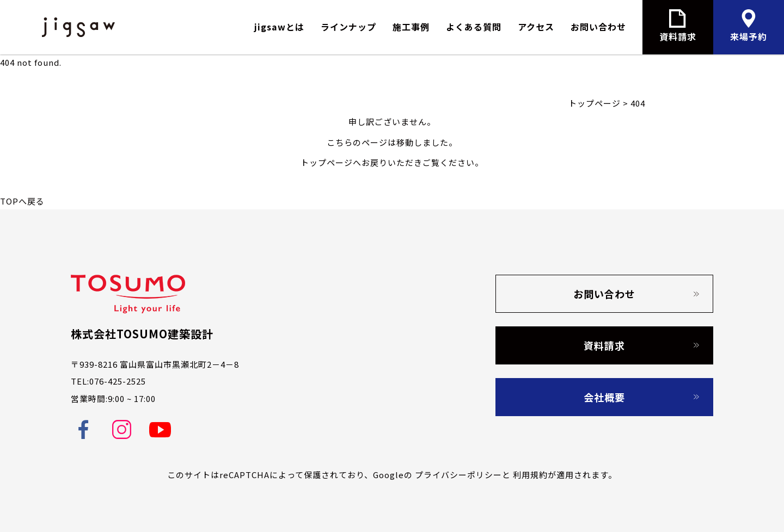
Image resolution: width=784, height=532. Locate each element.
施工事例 (411, 27)
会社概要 (604, 397)
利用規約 (530, 475)
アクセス (536, 27)
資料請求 (604, 345)
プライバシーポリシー (458, 475)
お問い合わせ (598, 27)
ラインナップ (348, 27)
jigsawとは (279, 27)
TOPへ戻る (22, 201)
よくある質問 (474, 27)
